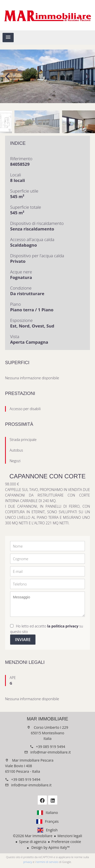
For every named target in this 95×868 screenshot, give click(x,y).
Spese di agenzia (33, 842)
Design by (50, 847)
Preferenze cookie (66, 842)
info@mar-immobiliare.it (51, 752)
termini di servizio (48, 862)
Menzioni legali (70, 836)
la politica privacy (63, 626)
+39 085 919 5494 (51, 747)
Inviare (23, 640)
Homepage (48, 15)
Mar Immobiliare (48, 719)
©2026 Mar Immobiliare (33, 836)
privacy (28, 862)
